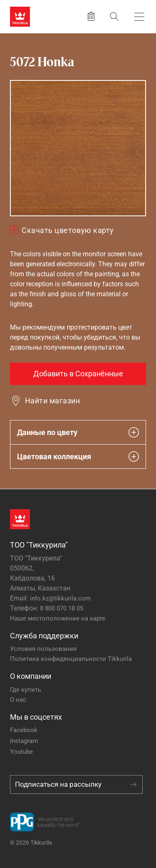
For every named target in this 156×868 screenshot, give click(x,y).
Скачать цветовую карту (68, 230)
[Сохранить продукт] (91, 17)
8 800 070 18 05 (62, 608)
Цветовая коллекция (78, 457)
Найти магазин (52, 401)
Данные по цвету (78, 432)
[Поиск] (114, 16)
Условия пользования (43, 649)
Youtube (21, 752)
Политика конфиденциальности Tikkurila (71, 659)
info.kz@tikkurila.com (60, 598)
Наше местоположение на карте (58, 618)
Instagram (24, 741)
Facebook (24, 730)
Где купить (26, 690)
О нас (18, 700)
